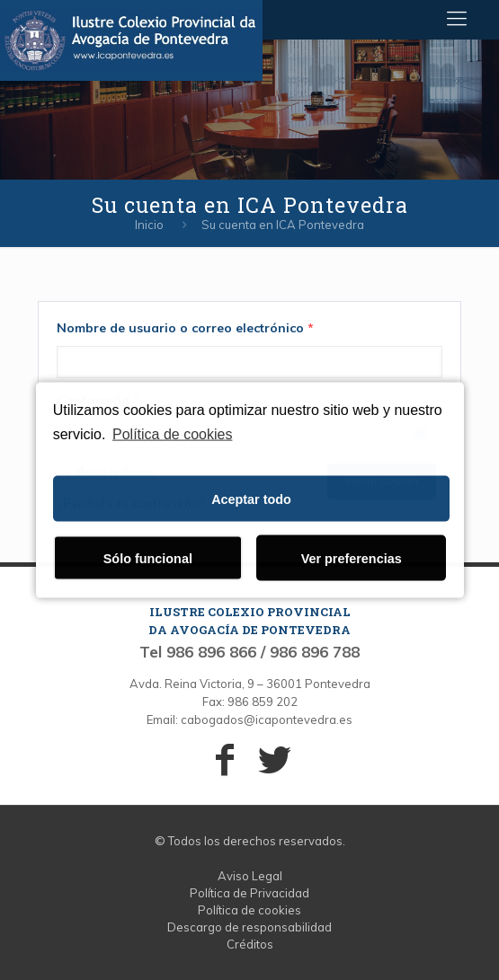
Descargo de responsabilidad (249, 927)
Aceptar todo (251, 499)
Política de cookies (172, 433)
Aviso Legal (250, 876)
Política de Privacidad (249, 893)
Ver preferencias (352, 558)
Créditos (250, 944)
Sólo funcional (148, 558)
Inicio (149, 225)
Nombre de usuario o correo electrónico (185, 328)
